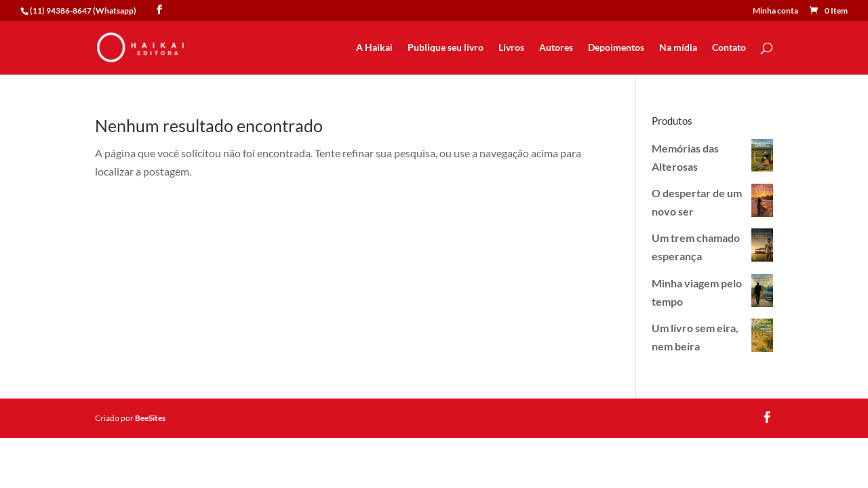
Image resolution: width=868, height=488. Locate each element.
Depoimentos (616, 48)
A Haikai (374, 48)
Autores (556, 48)
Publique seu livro (446, 48)
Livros (511, 48)
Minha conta (775, 11)
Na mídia (678, 48)
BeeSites (150, 418)
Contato (729, 48)
